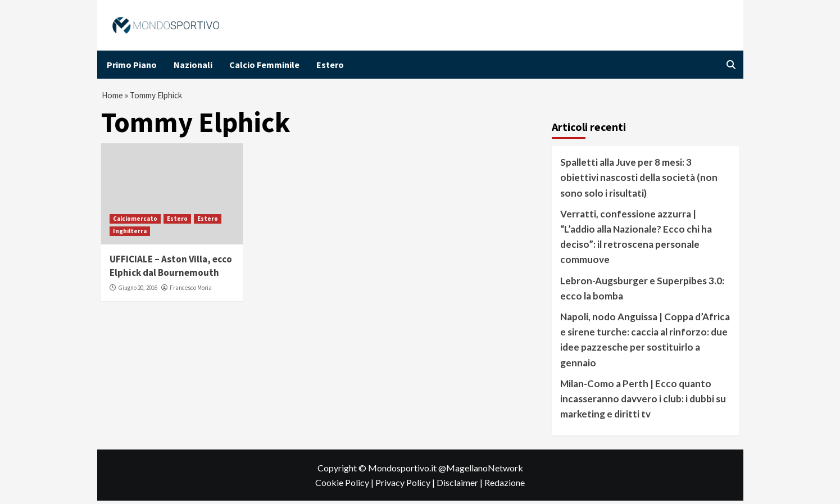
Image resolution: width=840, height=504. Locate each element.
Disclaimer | (460, 485)
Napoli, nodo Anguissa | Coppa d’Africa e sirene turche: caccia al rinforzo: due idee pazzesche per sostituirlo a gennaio (645, 342)
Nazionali (193, 65)
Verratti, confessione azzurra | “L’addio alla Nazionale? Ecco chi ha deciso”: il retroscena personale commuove (636, 240)
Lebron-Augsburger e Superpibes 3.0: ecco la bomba (642, 291)
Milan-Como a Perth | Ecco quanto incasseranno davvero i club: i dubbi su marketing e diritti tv (643, 401)
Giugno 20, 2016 (138, 290)
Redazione (505, 485)
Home (113, 97)
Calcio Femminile (264, 65)
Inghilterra (130, 234)
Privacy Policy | (406, 485)
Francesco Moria (191, 290)
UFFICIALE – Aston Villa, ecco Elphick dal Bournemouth (171, 269)
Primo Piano (132, 65)
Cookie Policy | (345, 485)
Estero (330, 65)
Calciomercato (135, 221)
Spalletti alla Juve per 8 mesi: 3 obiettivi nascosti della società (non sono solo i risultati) (639, 180)
